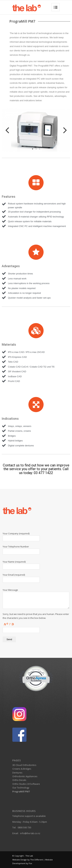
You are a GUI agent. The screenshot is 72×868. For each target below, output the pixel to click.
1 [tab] (33, 149)
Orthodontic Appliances (25, 776)
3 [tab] (39, 149)
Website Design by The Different (28, 860)
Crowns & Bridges (22, 769)
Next (64, 131)
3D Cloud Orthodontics (24, 765)
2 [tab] (36, 149)
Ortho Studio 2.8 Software (26, 784)
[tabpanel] (36, 131)
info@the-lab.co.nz (30, 833)
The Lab (29, 856)
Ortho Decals (19, 780)
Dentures (17, 773)
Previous (8, 131)
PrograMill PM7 (21, 791)
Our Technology (21, 788)
